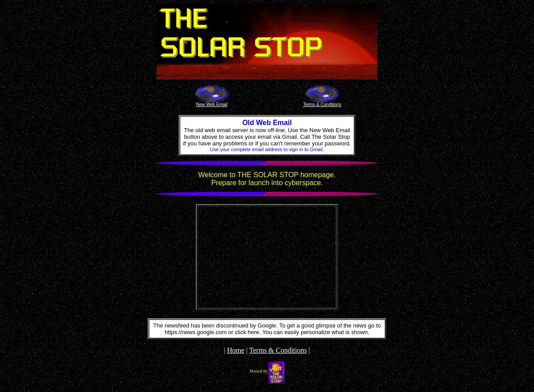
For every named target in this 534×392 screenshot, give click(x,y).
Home (236, 350)
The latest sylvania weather (267, 303)
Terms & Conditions (278, 350)
